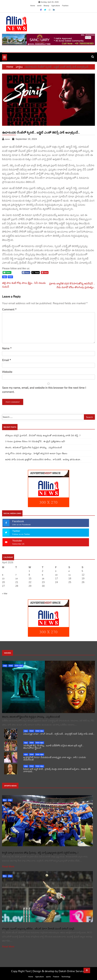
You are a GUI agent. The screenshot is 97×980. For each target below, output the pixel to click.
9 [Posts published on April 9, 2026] (42, 575)
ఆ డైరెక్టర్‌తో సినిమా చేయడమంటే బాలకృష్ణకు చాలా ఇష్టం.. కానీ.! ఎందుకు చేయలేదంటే (55, 758)
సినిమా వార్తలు (19, 666)
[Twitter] (45, 10)
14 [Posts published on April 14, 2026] (16, 579)
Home (33, 6)
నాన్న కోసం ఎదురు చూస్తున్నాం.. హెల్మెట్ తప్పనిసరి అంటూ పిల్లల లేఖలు (36, 453)
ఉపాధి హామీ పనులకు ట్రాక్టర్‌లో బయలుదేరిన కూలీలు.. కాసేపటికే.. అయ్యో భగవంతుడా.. (43, 459)
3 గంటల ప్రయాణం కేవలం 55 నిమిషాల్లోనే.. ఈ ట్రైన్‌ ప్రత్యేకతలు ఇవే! (35, 441)
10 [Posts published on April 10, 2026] (56, 575)
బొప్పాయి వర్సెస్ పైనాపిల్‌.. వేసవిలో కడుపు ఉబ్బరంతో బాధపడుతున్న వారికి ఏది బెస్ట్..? (43, 435)
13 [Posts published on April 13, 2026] (3, 579)
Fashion (65, 6)
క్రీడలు (5, 800)
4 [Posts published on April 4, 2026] (69, 571)
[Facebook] (41, 10)
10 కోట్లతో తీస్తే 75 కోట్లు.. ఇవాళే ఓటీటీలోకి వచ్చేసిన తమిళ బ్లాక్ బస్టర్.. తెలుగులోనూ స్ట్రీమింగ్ (53, 747)
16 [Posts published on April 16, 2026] (43, 579)
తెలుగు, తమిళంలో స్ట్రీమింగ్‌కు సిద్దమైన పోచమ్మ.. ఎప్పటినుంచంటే (34, 447)
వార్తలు (5, 666)
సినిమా (11, 666)
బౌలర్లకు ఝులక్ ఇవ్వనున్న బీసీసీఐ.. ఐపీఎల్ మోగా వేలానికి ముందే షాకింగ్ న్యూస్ (38, 929)
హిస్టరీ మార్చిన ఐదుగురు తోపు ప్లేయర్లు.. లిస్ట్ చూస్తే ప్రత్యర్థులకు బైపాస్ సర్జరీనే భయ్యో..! (40, 853)
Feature (56, 977)
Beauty (46, 6)
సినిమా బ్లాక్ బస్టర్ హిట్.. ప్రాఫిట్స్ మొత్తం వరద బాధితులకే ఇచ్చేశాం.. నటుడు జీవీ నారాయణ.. (57, 770)
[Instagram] (50, 10)
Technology (66, 977)
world (39, 6)
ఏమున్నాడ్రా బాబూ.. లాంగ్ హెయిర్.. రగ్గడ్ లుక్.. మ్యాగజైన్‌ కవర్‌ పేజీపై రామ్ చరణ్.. (59, 734)
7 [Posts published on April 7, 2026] (16, 575)
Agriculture (56, 6)
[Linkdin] (54, 10)
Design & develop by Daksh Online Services (59, 971)
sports (48, 977)
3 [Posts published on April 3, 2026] (56, 571)
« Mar (5, 593)
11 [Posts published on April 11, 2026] (70, 575)
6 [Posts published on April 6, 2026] (3, 575)
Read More (8, 867)
